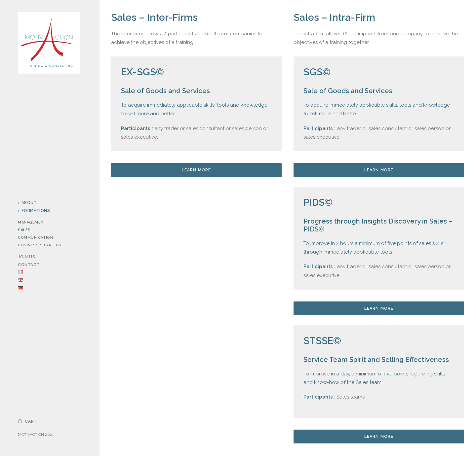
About (27, 203)
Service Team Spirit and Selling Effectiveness (376, 360)
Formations (34, 211)
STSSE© (322, 341)
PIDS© (318, 202)
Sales (24, 230)
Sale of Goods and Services (165, 91)
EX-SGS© (142, 72)
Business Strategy (40, 245)
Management (32, 222)
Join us (26, 257)
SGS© (317, 72)
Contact (29, 265)
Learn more (197, 170)
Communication (35, 238)
